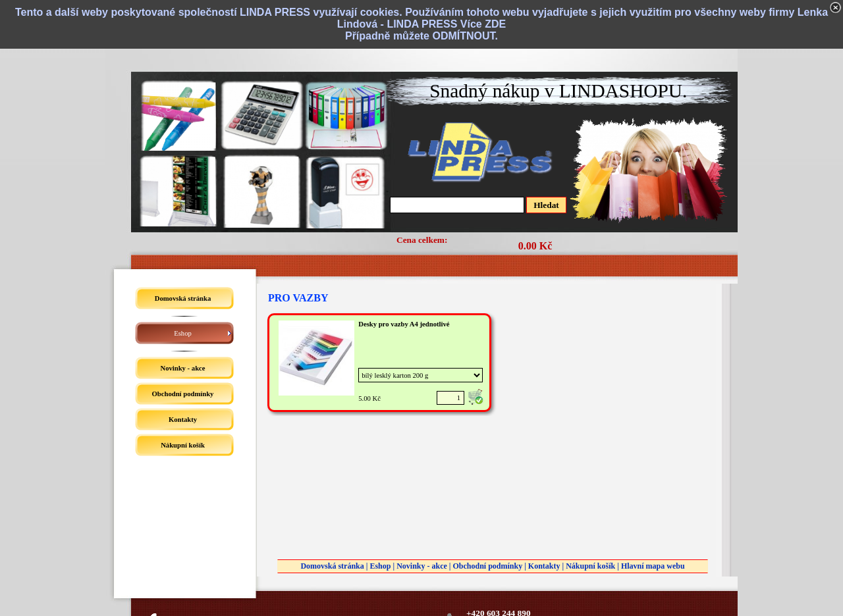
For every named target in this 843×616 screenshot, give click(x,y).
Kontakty (544, 566)
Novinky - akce (422, 566)
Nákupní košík (590, 566)
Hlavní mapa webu (653, 566)
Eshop (380, 566)
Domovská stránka (332, 566)
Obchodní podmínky (487, 566)
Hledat (546, 205)
